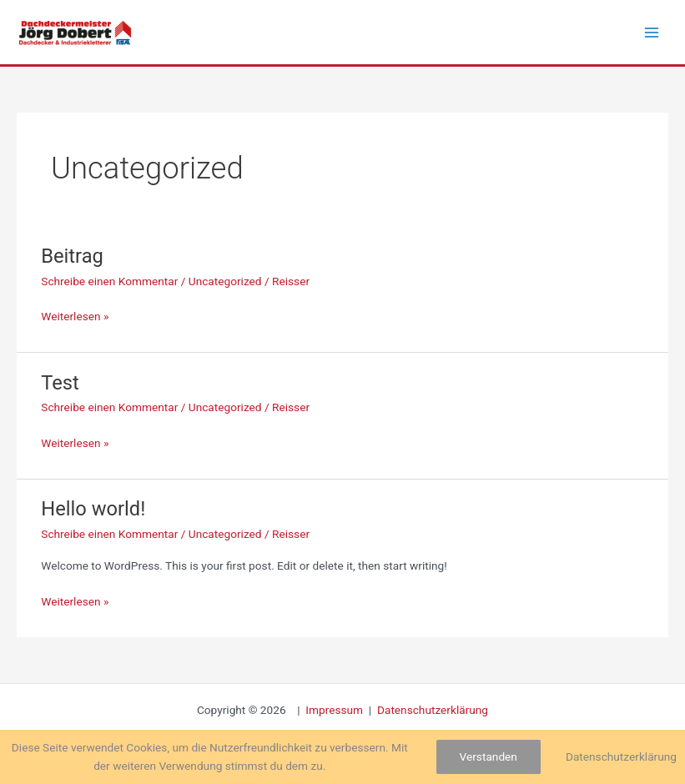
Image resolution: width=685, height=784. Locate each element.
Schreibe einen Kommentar (109, 281)
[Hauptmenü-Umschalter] (652, 32)
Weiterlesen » (75, 315)
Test (60, 383)
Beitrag (72, 256)
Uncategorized (225, 281)
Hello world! (93, 509)
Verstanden (489, 756)
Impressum (335, 710)
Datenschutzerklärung (433, 710)
